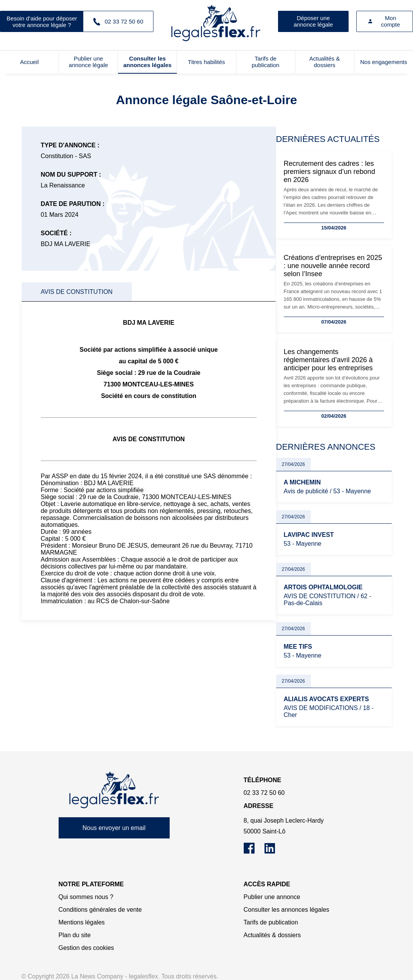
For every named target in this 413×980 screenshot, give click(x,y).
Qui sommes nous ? (86, 897)
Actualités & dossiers (324, 62)
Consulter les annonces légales (147, 62)
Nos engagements (384, 62)
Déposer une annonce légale (314, 21)
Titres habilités (206, 62)
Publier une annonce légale (88, 62)
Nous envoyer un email (114, 828)
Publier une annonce (272, 897)
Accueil (29, 62)
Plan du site (75, 935)
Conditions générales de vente (100, 910)
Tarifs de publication (266, 62)
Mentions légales (82, 922)
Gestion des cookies (86, 948)
